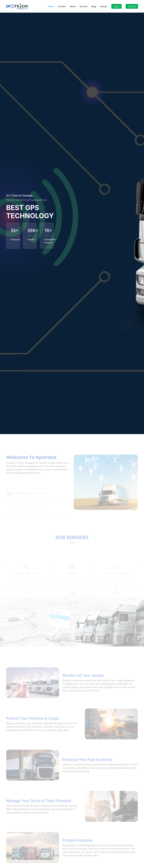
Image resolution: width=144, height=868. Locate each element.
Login (116, 6)
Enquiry (132, 6)
